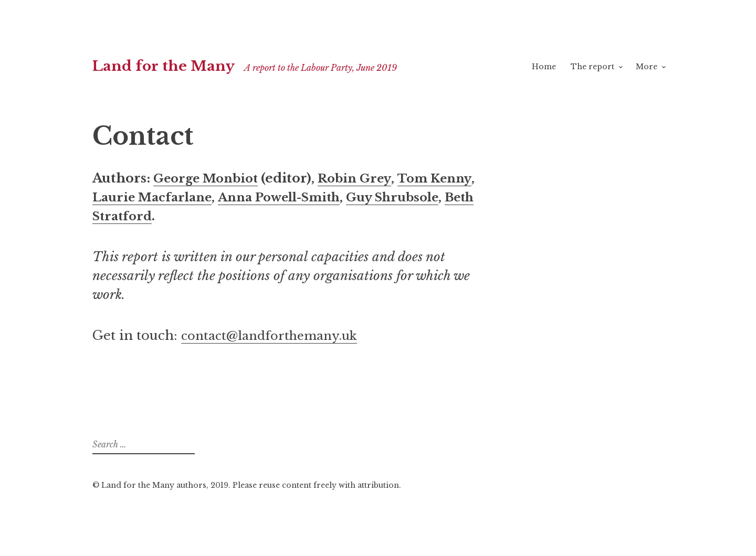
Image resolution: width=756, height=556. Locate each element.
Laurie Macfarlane (206, 197)
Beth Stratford (217, 216)
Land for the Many (170, 66)
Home (544, 67)
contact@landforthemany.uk (275, 335)
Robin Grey (363, 178)
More (647, 67)
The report (592, 67)
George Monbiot (209, 178)
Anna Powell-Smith (342, 197)
